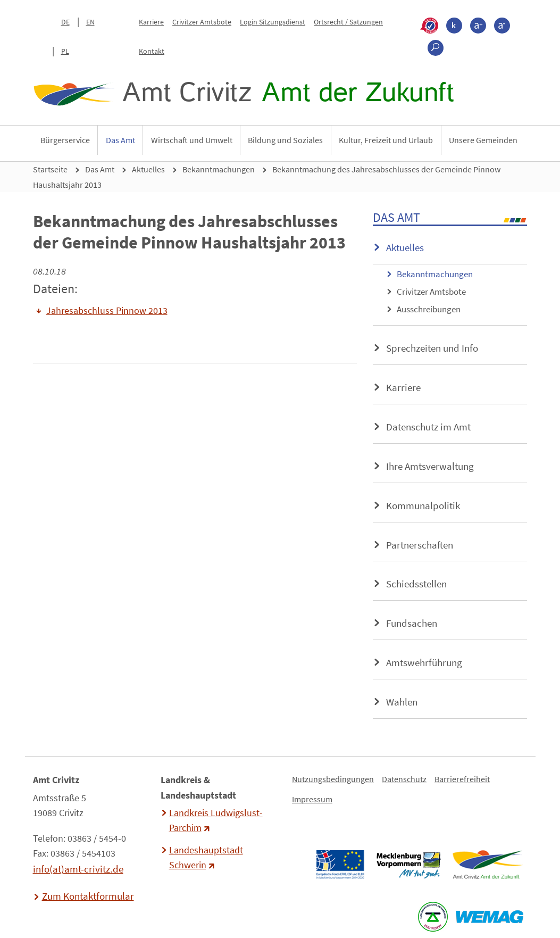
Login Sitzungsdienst (273, 22)
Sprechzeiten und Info (432, 348)
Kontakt (152, 51)
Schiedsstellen (416, 584)
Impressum (312, 799)
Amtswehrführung (424, 662)
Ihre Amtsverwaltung (430, 466)
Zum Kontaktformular (88, 896)
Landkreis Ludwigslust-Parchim (216, 820)
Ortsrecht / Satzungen (348, 22)
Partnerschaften (420, 545)
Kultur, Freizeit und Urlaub (386, 140)
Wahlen (402, 702)
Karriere (151, 22)
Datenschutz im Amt (428, 427)
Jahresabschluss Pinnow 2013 (107, 311)
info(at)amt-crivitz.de (78, 869)
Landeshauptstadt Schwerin (206, 858)
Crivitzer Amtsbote (202, 22)
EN (90, 22)
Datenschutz (404, 779)
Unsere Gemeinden (483, 140)
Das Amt (120, 140)
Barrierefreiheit (462, 779)
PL (65, 51)
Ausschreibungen (429, 309)
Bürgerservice (65, 140)
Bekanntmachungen (219, 169)
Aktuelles (148, 169)
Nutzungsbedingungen (333, 779)
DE (65, 22)
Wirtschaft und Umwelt (192, 140)
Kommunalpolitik (423, 505)
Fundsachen (412, 623)
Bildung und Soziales (285, 140)
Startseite (50, 169)
